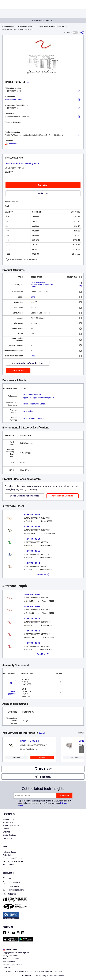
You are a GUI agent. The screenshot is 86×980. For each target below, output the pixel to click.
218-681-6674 (11, 886)
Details (42, 757)
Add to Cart (43, 185)
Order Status (8, 855)
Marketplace (8, 823)
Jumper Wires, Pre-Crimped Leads (51, 27)
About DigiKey (9, 819)
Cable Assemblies (25, 27)
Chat (7, 879)
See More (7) (43, 654)
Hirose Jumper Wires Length (34, 404)
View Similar (18, 370)
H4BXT (34, 356)
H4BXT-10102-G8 (32, 539)
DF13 (33, 297)
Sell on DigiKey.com (11, 826)
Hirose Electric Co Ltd (13, 100)
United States (10, 950)
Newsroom (7, 838)
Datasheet (11, 144)
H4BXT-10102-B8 (32, 527)
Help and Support (10, 852)
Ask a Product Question (63, 496)
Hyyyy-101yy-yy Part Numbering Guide (38, 397)
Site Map (6, 832)
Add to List (43, 193)
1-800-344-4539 (12, 883)
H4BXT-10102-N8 (32, 563)
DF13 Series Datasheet (32, 395)
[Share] (82, 32)
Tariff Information (10, 865)
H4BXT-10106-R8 (32, 631)
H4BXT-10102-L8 (32, 551)
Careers (6, 829)
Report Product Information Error (28, 363)
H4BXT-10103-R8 (32, 594)
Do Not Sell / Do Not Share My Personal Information (43, 976)
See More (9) (43, 574)
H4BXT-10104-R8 (32, 606)
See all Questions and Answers (25, 496)
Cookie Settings (9, 968)
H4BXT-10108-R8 (32, 643)
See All (42, 733)
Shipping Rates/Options (12, 858)
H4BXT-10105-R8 (32, 619)
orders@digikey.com (13, 890)
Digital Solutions (10, 835)
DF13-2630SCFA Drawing (33, 419)
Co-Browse (10, 894)
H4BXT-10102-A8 (32, 515)
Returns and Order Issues (13, 861)
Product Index (8, 27)
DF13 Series (28, 411)
